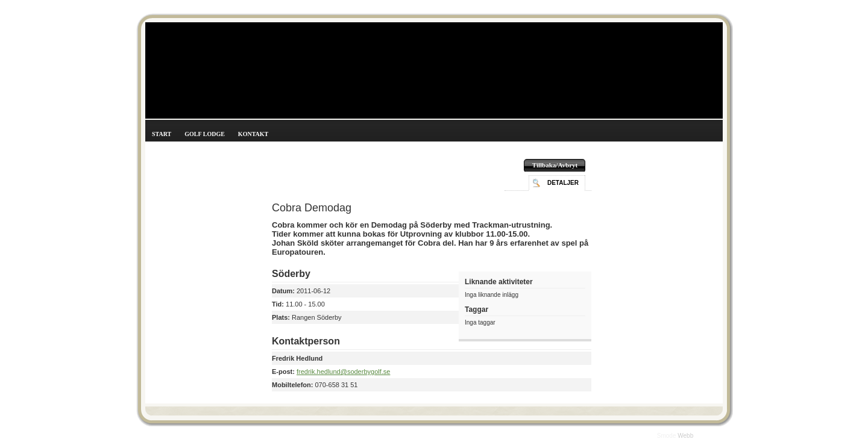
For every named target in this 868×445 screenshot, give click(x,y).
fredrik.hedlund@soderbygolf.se (343, 372)
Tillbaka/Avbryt (555, 165)
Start (162, 134)
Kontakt (253, 134)
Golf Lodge (205, 134)
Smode (667, 436)
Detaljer (563, 183)
